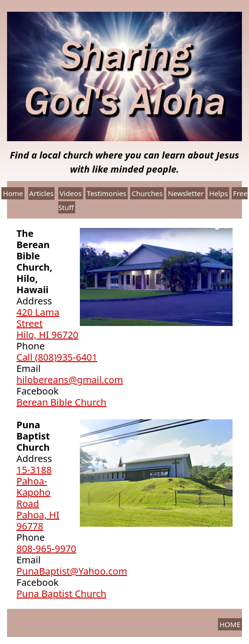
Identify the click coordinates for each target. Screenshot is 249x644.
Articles (41, 193)
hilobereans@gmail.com (70, 380)
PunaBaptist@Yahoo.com (72, 571)
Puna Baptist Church (61, 594)
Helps (218, 193)
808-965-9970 (46, 549)
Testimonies (107, 193)
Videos (71, 193)
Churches (147, 193)
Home (13, 193)
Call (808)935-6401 (57, 357)
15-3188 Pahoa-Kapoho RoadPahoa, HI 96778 (38, 498)
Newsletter (186, 193)
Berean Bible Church (61, 402)
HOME (230, 624)
